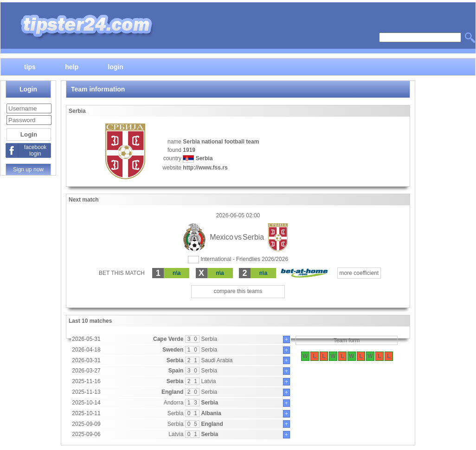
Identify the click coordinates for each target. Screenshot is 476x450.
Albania (211, 413)
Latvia (208, 381)
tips (30, 66)
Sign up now (28, 170)
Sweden (173, 350)
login (115, 66)
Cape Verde (168, 339)
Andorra (174, 403)
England (172, 392)
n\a (177, 273)
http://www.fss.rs (205, 168)
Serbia (209, 339)
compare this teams (238, 291)
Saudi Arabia (217, 360)
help (72, 66)
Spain (176, 371)
